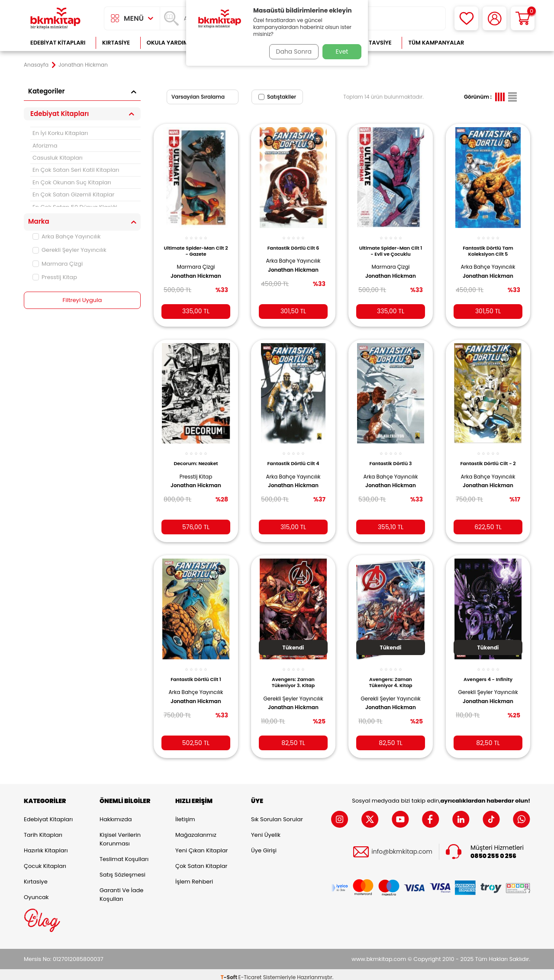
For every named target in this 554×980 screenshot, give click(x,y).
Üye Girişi (264, 845)
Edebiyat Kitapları (58, 43)
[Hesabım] (494, 18)
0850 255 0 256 (493, 850)
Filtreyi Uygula (82, 300)
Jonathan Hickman (196, 271)
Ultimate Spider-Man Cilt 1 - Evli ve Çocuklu (390, 246)
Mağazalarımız (196, 829)
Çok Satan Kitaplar (201, 860)
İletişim (185, 814)
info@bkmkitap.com (402, 847)
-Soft (230, 972)
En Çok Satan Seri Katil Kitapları (76, 170)
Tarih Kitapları (43, 829)
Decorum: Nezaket (196, 457)
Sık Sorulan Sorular (277, 814)
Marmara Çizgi (58, 264)
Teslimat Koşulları (124, 853)
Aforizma (45, 146)
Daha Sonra (291, 51)
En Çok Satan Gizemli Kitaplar (73, 194)
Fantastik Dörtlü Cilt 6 (293, 243)
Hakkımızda (116, 814)
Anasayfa (36, 65)
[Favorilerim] (466, 18)
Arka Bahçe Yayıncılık (66, 236)
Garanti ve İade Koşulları (121, 889)
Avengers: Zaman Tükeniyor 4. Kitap (390, 674)
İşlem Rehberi (194, 876)
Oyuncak (36, 892)
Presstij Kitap (55, 277)
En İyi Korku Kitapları (60, 133)
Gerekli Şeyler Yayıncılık (69, 250)
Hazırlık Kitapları (46, 845)
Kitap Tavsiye (372, 43)
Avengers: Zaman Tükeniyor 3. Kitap (293, 674)
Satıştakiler (277, 97)
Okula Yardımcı (171, 43)
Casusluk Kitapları (58, 158)
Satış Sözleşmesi (122, 869)
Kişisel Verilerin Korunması (120, 834)
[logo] (55, 18)
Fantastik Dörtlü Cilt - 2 (488, 457)
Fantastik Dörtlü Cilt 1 (196, 671)
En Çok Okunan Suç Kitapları (72, 182)
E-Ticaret (250, 972)
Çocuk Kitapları (45, 860)
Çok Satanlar (502, 43)
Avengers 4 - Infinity (488, 671)
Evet (342, 51)
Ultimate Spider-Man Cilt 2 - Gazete (196, 246)
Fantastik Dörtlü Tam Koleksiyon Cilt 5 (488, 246)
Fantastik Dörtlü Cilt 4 (293, 457)
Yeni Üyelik (266, 829)
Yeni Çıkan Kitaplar (201, 845)
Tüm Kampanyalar (436, 43)
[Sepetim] (523, 18)
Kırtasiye (116, 43)
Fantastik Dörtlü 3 (391, 457)
